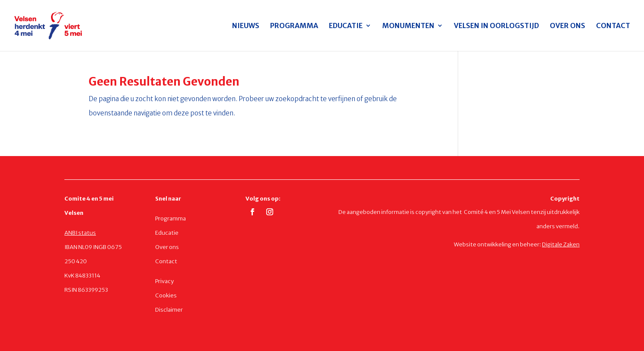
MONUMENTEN (408, 26)
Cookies (166, 295)
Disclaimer (169, 310)
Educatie (167, 233)
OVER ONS (567, 26)
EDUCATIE (346, 26)
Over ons (167, 247)
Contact (166, 261)
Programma (171, 219)
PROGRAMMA (294, 26)
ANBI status (80, 233)
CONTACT (613, 26)
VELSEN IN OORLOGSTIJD (496, 26)
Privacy (164, 281)
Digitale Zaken (561, 244)
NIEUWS (246, 26)
